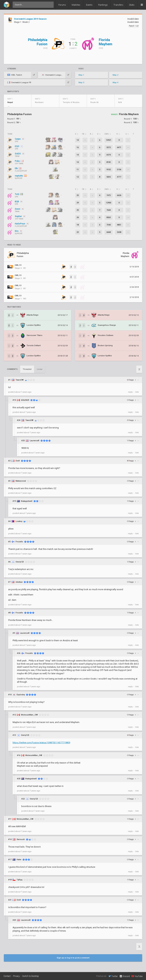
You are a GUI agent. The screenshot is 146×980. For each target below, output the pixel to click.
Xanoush (21, 839)
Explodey (21, 695)
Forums (62, 5)
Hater (19, 860)
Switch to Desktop (31, 976)
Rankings (103, 5)
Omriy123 (20, 562)
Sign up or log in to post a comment (73, 958)
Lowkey (19, 521)
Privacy (16, 976)
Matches (76, 5)
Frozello (19, 542)
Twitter (113, 976)
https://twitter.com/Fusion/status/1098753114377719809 (41, 743)
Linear (40, 369)
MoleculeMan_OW (29, 715)
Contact (7, 976)
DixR (18, 461)
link (137, 392)
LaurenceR (35, 441)
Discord (125, 976)
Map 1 (81, 75)
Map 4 (115, 83)
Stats (132, 5)
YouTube (137, 976)
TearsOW (20, 380)
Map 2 (115, 75)
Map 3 (81, 83)
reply (130, 392)
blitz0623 (25, 400)
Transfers (118, 5)
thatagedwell (27, 501)
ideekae (19, 582)
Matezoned (21, 481)
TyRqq (19, 880)
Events (89, 5)
